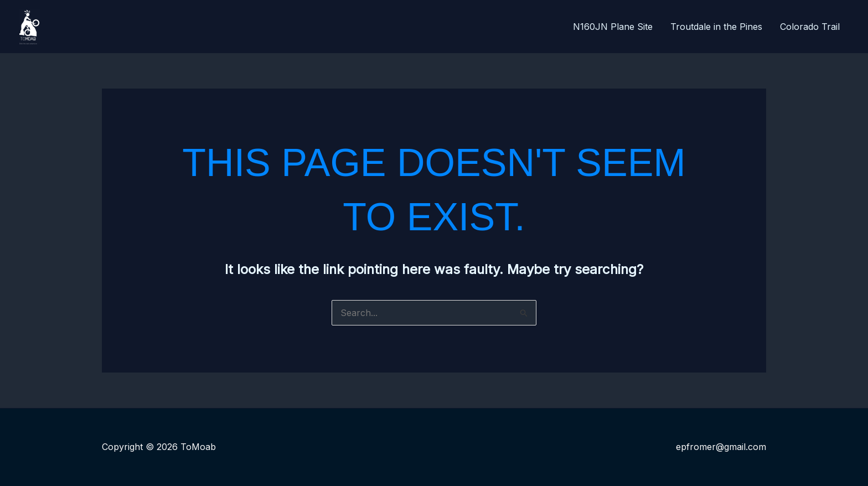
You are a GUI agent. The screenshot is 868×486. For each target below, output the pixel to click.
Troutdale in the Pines (716, 27)
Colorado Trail (810, 27)
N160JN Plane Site (613, 27)
